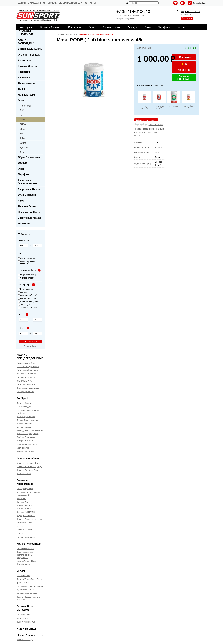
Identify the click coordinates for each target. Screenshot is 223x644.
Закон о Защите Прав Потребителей (26, 563)
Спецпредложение (25, 392)
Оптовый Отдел (24, 407)
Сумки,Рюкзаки (27, 195)
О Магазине (34, 3)
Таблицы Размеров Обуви (28, 463)
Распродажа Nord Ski (26, 384)
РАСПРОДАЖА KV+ (25, 381)
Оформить (187, 18)
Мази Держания (26, 258)
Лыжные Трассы (24, 618)
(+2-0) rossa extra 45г (159, 107)
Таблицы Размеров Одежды (29, 467)
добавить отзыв (156, 125)
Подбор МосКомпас (26, 516)
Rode (23, 120)
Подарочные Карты (29, 212)
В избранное (184, 67)
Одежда (133, 27)
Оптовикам (50, 3)
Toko (22, 138)
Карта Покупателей (25, 548)
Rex (22, 115)
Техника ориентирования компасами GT (28, 494)
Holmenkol (25, 106)
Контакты (90, 3)
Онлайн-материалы (29, 55)
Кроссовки (24, 78)
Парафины (164, 27)
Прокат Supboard (24, 424)
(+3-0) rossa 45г (174, 106)
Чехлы (181, 27)
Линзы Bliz (21, 499)
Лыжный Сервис (27, 206)
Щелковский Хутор (25, 590)
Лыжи (92, 27)
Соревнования (23, 576)
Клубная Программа (26, 437)
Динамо (24, 147)
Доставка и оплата (71, 3)
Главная (21, 3)
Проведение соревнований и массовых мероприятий (30, 432)
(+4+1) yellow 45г (188, 107)
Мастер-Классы (24, 427)
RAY (22, 110)
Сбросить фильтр (30, 346)
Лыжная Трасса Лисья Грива (29, 579)
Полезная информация (184, 78)
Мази (21, 100)
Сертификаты (23, 448)
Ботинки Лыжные (51, 27)
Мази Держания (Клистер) (26, 263)
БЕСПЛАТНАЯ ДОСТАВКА (28, 367)
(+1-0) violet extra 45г (144, 107)
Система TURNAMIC (26, 512)
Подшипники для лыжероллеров (24, 507)
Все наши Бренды (25, 640)
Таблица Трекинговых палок (29, 519)
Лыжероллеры (26, 83)
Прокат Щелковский (26, 417)
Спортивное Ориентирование (28, 182)
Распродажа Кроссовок (27, 370)
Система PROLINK (24, 530)
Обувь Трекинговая (29, 157)
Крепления (75, 27)
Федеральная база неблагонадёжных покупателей (25, 555)
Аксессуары (26, 27)
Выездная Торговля (25, 451)
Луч (22, 152)
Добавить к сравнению (146, 120)
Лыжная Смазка (24, 474)
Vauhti (23, 143)
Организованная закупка (28, 388)
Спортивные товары (29, 218)
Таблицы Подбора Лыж (27, 470)
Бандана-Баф (23, 502)
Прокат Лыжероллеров (27, 420)
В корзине (190, 12)
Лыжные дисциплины (27, 593)
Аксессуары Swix (24, 523)
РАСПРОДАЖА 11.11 (26, 377)
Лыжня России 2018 (26, 622)
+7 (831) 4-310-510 (133, 11)
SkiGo (23, 124)
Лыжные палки (112, 27)
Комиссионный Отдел (27, 444)
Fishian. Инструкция (26, 537)
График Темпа (23, 583)
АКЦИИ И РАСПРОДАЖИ (26, 42)
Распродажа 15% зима (27, 363)
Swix (22, 134)
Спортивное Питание (30, 189)
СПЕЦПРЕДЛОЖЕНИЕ (30, 49)
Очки (148, 27)
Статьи (20, 533)
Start (22, 129)
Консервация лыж (25, 489)
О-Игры (20, 526)
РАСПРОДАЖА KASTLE (26, 374)
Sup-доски (24, 224)
